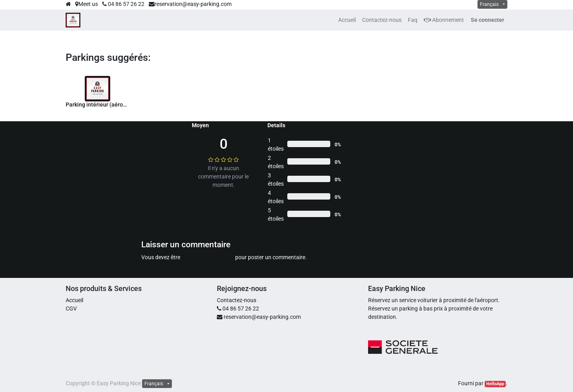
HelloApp (495, 384)
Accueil (74, 300)
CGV (71, 309)
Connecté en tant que (208, 257)
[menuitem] (347, 20)
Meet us (87, 4)
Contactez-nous (237, 300)
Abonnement (444, 20)
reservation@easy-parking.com (193, 4)
